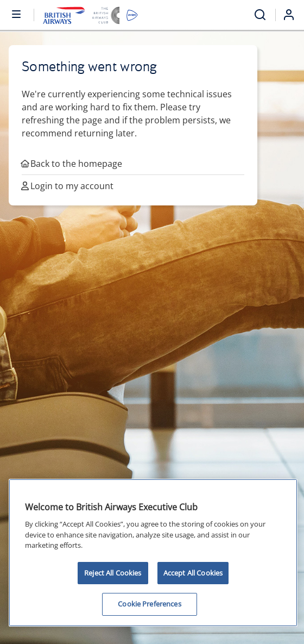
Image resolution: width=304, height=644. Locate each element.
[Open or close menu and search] (17, 14)
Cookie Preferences (149, 604)
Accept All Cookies (193, 573)
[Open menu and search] (260, 15)
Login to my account (68, 186)
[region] (153, 553)
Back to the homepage (72, 164)
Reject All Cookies (113, 573)
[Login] (293, 15)
